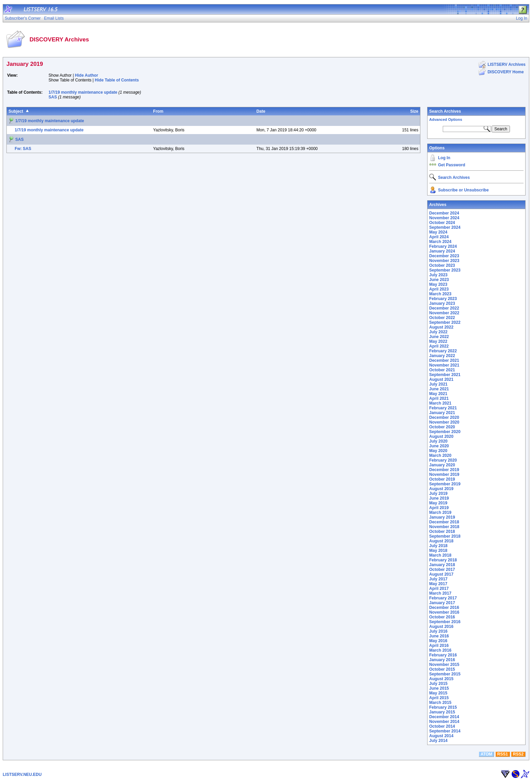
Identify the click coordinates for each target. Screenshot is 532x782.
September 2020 (445, 432)
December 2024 (444, 213)
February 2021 (443, 408)
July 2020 (438, 441)
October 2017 (442, 570)
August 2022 (441, 327)
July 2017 (438, 579)
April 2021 (439, 398)
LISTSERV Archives (507, 64)
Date (261, 111)
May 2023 (438, 284)
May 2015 (438, 693)
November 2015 (444, 665)
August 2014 (441, 736)
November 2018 (444, 527)
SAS (53, 97)
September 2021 (445, 375)
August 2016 (441, 627)
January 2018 (442, 565)
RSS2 (518, 754)
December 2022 (444, 308)
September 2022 (445, 322)
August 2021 (441, 379)
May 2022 (438, 341)
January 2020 (442, 465)
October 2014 (442, 726)
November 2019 (444, 474)
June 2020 (439, 446)
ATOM (486, 754)
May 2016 (438, 641)
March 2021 (440, 403)
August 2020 (441, 436)
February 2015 (443, 707)
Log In (444, 158)
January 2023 (442, 303)
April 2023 (439, 289)
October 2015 (442, 669)
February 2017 (443, 598)
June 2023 (439, 280)
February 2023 (443, 299)
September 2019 (445, 484)
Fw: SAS (23, 149)
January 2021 (442, 413)
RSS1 (503, 754)
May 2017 (438, 584)
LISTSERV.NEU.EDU (22, 775)
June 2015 (439, 688)
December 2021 (444, 360)
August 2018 (441, 541)
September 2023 (445, 270)
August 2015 (441, 679)
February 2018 (443, 560)
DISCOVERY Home (506, 72)
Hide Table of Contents (117, 80)
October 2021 (442, 370)
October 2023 (442, 265)
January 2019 (442, 517)
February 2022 (443, 351)
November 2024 (444, 218)
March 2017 (440, 593)
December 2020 (444, 417)
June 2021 (439, 389)
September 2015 (445, 674)
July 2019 (438, 494)
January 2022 (442, 356)
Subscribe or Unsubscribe (463, 190)
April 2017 (439, 589)
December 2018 (444, 522)
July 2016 (438, 631)
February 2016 (443, 655)
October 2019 (442, 479)
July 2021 (438, 384)
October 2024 (442, 223)
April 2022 (439, 346)
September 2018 (445, 536)
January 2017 (442, 603)
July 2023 (438, 275)
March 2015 (440, 703)
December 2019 (444, 470)
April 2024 (439, 237)
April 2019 (439, 508)
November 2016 (444, 612)
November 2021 (444, 365)
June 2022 (439, 337)
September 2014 (445, 731)
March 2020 (440, 455)
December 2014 (444, 717)
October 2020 (442, 427)
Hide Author (87, 75)
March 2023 (440, 294)
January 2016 (442, 660)
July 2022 (438, 332)
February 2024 (443, 246)
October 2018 (442, 532)
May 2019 (438, 503)
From (158, 111)
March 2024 (440, 242)
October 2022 (442, 318)
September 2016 (445, 622)
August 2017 (441, 574)
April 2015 (439, 698)
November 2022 (444, 313)
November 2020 (444, 422)
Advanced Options (446, 119)
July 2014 (438, 741)
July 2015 (438, 684)
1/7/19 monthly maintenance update (83, 92)
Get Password (452, 165)
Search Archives (445, 111)
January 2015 (442, 712)
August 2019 (441, 489)
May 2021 (438, 394)
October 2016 (442, 617)
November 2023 (444, 261)
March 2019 (440, 513)
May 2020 (438, 451)
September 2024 (445, 227)
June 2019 (439, 498)
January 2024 (442, 251)
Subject (16, 111)
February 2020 (443, 460)
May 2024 (438, 232)
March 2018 (440, 555)
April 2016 (439, 646)
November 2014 (444, 722)
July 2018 (438, 546)
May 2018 (438, 551)
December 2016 (444, 608)
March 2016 (440, 650)
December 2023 (444, 256)
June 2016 (439, 636)
